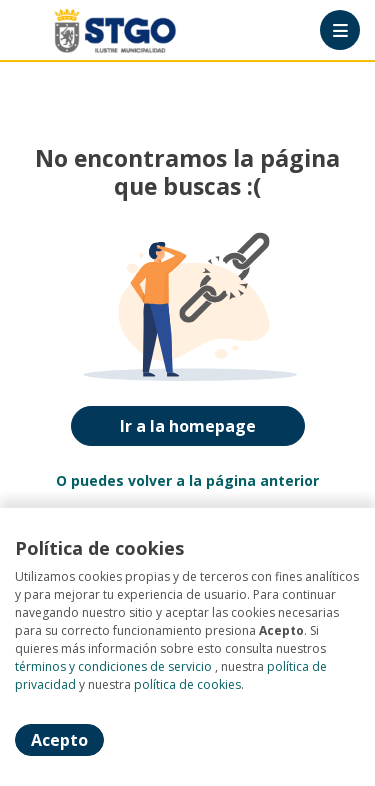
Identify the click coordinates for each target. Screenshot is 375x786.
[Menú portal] (340, 30)
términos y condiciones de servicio (113, 666)
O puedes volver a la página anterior (187, 480)
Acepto (59, 740)
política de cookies (187, 684)
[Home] (86, 30)
